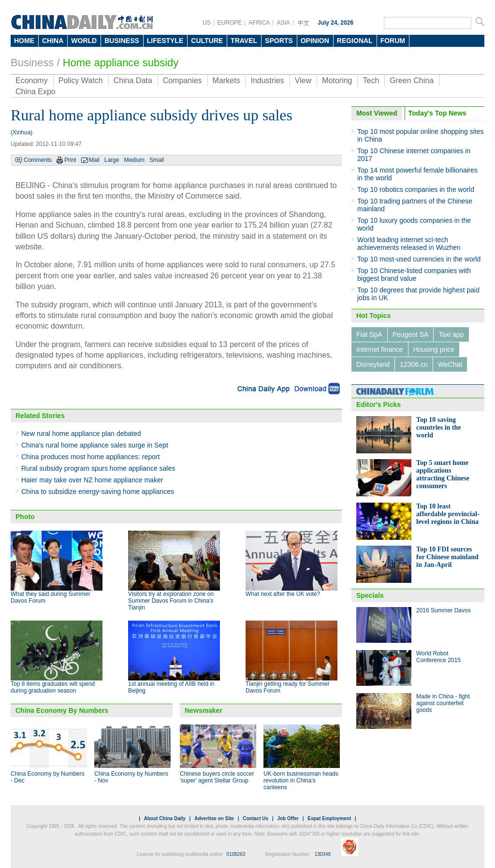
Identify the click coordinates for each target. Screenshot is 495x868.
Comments (38, 160)
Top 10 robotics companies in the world (416, 189)
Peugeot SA (411, 334)
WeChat (450, 364)
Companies (182, 80)
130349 (323, 854)
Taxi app (451, 334)
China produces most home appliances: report (90, 457)
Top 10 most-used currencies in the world (419, 259)
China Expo (36, 92)
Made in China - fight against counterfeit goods (443, 703)
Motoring (337, 80)
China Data (133, 80)
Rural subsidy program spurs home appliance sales (98, 468)
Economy (32, 80)
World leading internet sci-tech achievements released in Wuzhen (409, 244)
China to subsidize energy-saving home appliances (98, 492)
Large (112, 160)
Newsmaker (204, 710)
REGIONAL (355, 41)
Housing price (434, 349)
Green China (412, 80)
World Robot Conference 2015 (438, 657)
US (207, 23)
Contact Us (255, 818)
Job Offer (288, 818)
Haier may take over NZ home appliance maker (92, 480)
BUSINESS (122, 41)
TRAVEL (244, 41)
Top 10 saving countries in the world (439, 427)
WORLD (84, 41)
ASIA (283, 23)
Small (157, 160)
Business (32, 63)
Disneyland (373, 364)
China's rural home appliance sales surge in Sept (95, 445)
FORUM (393, 41)
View (303, 80)
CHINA (53, 41)
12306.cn (414, 364)
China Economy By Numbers (62, 710)
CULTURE (207, 41)
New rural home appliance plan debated (81, 434)
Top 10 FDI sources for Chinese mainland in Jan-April (447, 557)
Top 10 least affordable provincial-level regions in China (448, 514)
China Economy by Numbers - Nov (131, 777)
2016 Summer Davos (444, 610)
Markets (226, 80)
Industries (267, 80)
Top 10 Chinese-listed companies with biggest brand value (414, 275)
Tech (371, 80)
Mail (94, 160)
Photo (25, 517)
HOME (24, 41)
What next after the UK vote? (283, 594)
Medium (134, 160)
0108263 (236, 854)
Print (70, 160)
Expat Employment (329, 818)
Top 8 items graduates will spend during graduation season (53, 687)
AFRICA (259, 23)
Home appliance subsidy (121, 63)
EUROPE (230, 23)
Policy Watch (81, 80)
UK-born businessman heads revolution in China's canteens (301, 781)
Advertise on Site (214, 818)
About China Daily (165, 818)
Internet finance (380, 349)
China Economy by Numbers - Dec (48, 777)
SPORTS (279, 41)
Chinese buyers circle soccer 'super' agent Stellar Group (217, 777)
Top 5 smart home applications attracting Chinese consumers (443, 474)
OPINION (315, 41)
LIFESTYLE (165, 41)
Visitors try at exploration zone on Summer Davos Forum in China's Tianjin (171, 601)
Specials (370, 595)
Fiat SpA (369, 334)
